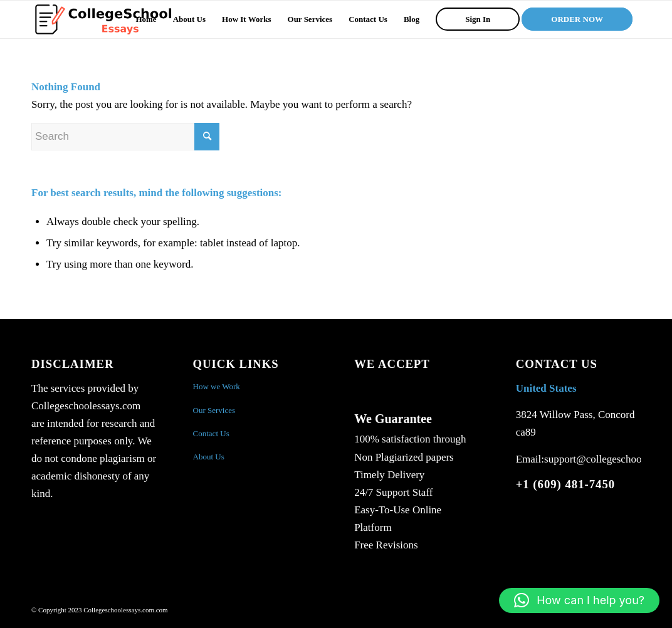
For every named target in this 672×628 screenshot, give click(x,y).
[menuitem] (146, 19)
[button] (579, 600)
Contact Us (211, 433)
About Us (209, 457)
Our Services (214, 410)
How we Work (217, 386)
